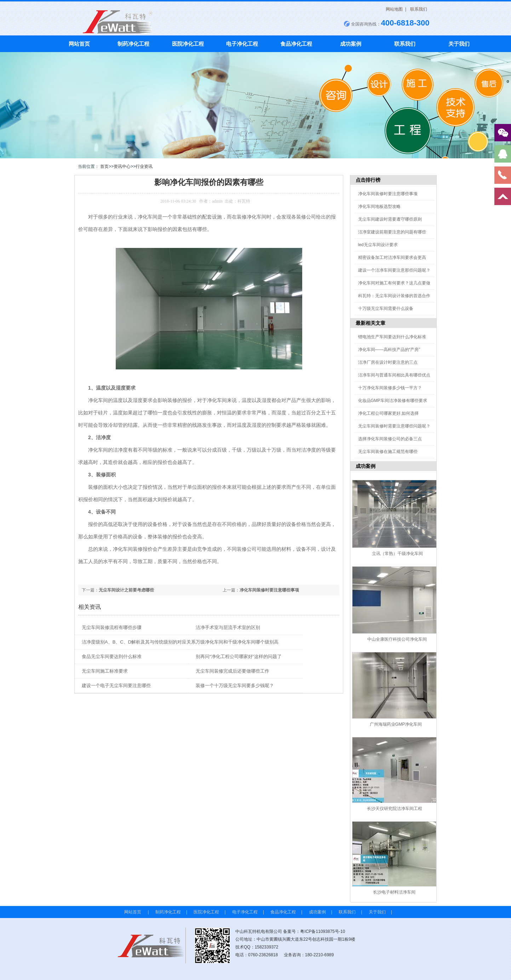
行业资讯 (144, 166)
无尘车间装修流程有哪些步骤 (112, 627)
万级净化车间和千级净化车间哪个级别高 (237, 642)
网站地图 (394, 9)
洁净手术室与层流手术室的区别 (228, 627)
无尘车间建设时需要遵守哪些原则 (390, 219)
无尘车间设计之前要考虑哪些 (126, 590)
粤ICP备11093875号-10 (323, 931)
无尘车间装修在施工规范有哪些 (388, 452)
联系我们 (419, 9)
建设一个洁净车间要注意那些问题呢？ (394, 270)
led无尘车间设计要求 (378, 245)
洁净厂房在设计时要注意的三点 (388, 362)
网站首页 (79, 44)
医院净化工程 (188, 44)
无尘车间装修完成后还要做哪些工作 (232, 671)
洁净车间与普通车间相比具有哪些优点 (394, 375)
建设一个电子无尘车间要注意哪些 (116, 686)
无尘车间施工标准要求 (105, 671)
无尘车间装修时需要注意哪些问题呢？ (394, 426)
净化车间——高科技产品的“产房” (389, 350)
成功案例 (351, 44)
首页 (104, 166)
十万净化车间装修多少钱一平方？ (390, 388)
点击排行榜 (368, 180)
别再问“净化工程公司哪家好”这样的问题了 (239, 656)
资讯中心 (122, 166)
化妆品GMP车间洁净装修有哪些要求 (393, 401)
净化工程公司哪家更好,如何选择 (388, 413)
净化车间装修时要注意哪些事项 (269, 590)
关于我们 (459, 44)
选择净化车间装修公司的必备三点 (390, 439)
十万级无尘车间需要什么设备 (386, 308)
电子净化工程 (242, 44)
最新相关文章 (371, 323)
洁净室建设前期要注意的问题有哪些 (392, 232)
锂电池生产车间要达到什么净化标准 (392, 337)
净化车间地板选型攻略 (379, 206)
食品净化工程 (296, 44)
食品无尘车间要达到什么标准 (112, 656)
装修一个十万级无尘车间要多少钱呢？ (235, 686)
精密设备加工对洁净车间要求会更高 (392, 257)
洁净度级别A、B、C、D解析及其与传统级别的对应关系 (139, 642)
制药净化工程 (133, 44)
